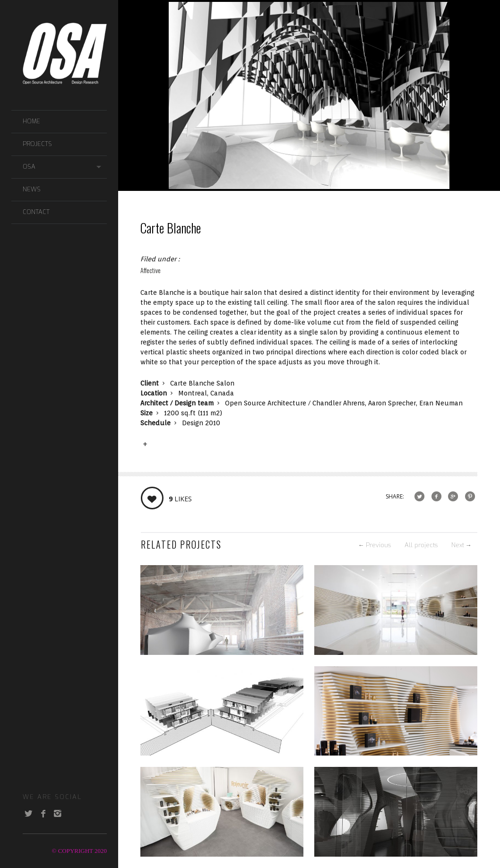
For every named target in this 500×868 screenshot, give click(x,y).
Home (31, 121)
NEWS (32, 189)
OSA (29, 167)
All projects (421, 545)
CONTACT (36, 212)
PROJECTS (37, 144)
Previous (375, 545)
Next (461, 545)
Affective (151, 270)
